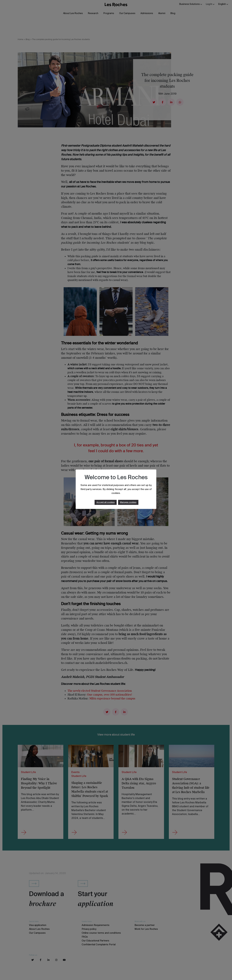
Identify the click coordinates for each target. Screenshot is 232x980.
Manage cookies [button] (128, 502)
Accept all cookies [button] (106, 502)
